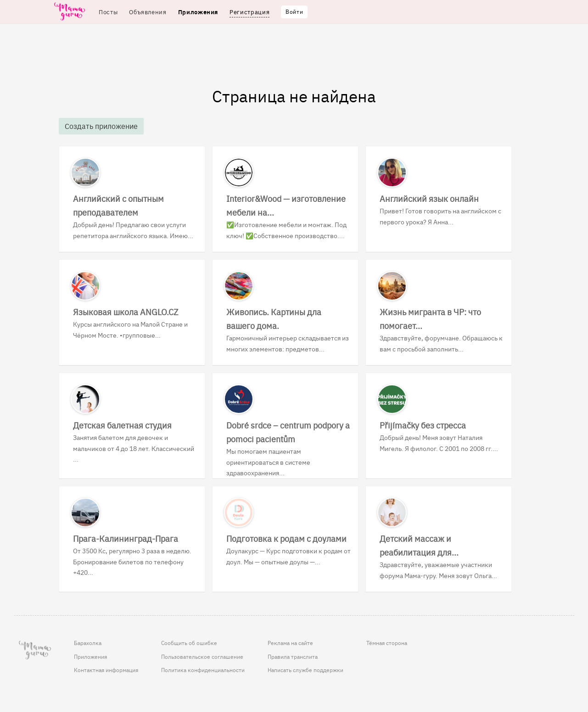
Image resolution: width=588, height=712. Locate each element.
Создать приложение (101, 126)
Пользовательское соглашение (202, 656)
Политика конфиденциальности (203, 670)
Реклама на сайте (290, 643)
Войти (294, 11)
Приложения (90, 656)
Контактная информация (106, 670)
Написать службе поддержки (305, 670)
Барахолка (88, 643)
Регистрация (249, 12)
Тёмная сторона (387, 643)
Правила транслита (293, 656)
